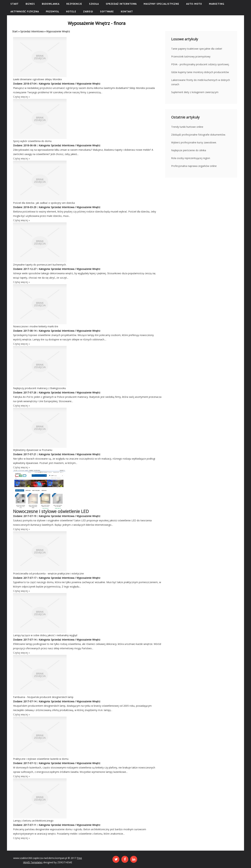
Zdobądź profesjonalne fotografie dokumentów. (198, 135)
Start (15, 31)
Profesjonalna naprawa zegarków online (194, 166)
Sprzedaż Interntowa (32, 31)
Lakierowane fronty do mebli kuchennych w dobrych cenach (201, 82)
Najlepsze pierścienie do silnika (189, 150)
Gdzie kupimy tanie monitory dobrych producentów (200, 72)
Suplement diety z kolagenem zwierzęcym (195, 92)
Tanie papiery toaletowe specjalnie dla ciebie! (197, 49)
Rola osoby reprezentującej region (191, 158)
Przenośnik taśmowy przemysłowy (191, 56)
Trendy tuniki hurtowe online (187, 127)
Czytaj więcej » (21, 97)
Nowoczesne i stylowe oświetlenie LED (51, 511)
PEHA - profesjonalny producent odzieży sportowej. (200, 64)
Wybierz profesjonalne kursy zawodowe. (194, 142)
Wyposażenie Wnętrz (58, 31)
